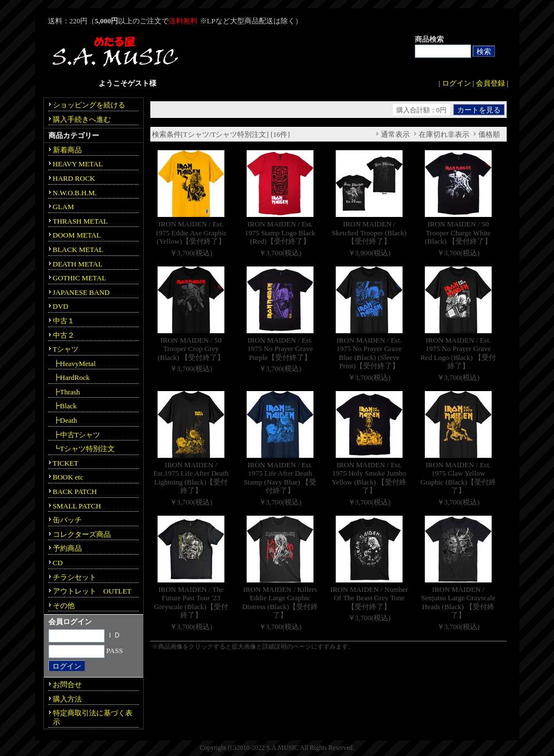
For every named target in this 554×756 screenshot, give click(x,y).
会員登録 (491, 83)
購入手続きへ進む (82, 119)
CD (58, 563)
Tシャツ (66, 349)
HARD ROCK (74, 178)
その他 (64, 606)
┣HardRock (71, 377)
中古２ (64, 335)
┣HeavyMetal (74, 364)
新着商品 (67, 150)
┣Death (65, 420)
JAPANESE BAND (81, 292)
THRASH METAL (80, 221)
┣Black (65, 406)
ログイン (457, 83)
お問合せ (67, 685)
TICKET (66, 463)
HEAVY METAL (78, 164)
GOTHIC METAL (80, 278)
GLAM (63, 207)
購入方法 (67, 699)
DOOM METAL (77, 235)
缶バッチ (67, 520)
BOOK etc (68, 477)
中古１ (64, 321)
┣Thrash (67, 392)
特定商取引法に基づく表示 (93, 717)
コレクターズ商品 (82, 534)
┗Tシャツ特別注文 (84, 449)
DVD (61, 306)
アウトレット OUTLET (92, 591)
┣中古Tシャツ (77, 435)
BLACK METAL (78, 249)
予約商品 (67, 548)
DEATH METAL (78, 264)
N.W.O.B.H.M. (75, 193)
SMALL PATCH (77, 506)
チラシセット (75, 577)
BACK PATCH (75, 491)
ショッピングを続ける (89, 105)
